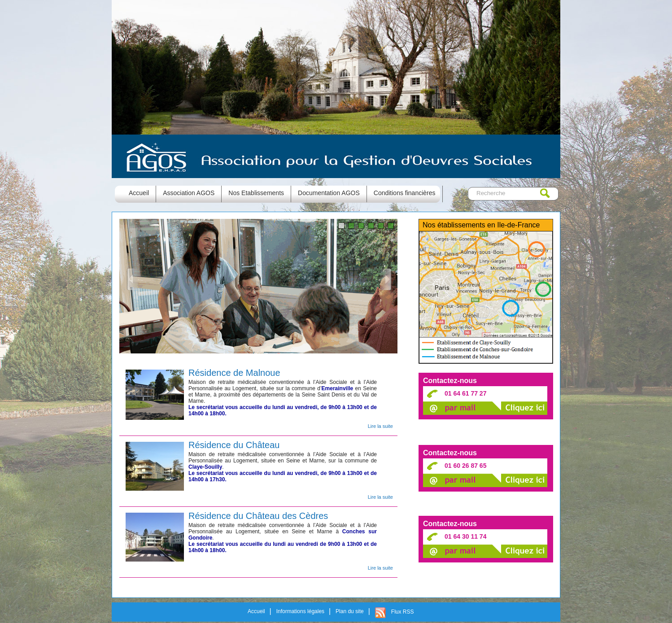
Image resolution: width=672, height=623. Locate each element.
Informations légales (300, 611)
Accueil (256, 611)
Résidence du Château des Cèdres (258, 516)
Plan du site (350, 611)
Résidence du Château (234, 445)
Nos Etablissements (256, 193)
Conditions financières (405, 193)
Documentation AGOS (329, 193)
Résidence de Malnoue (234, 372)
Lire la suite (380, 426)
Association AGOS (189, 193)
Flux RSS (403, 612)
